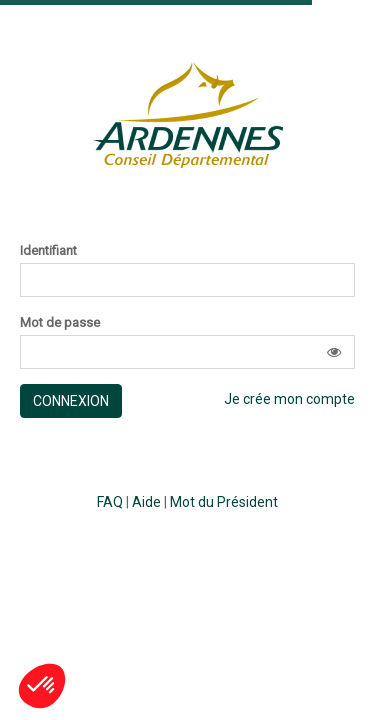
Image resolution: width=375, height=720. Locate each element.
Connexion (71, 401)
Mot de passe (60, 323)
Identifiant (48, 251)
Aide (146, 502)
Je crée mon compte (289, 399)
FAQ (110, 502)
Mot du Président (224, 502)
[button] (334, 352)
